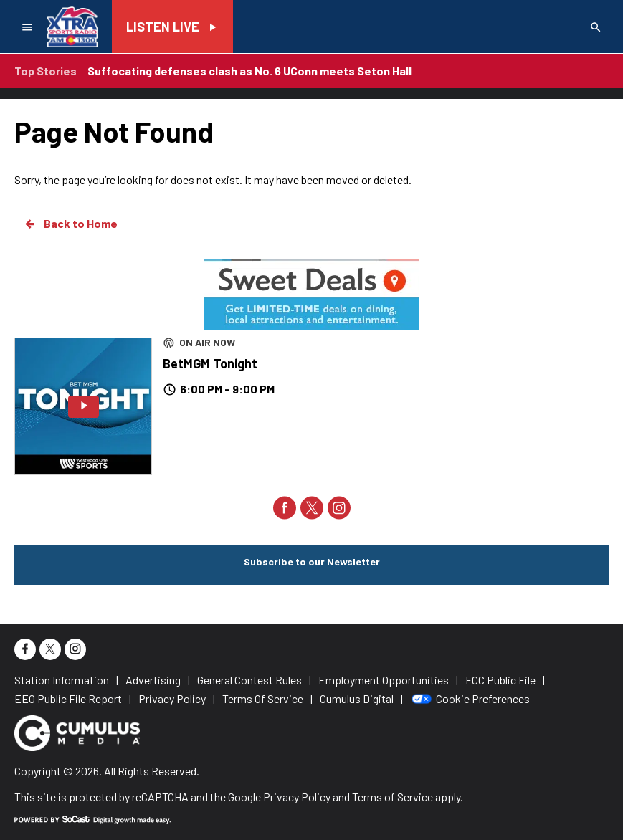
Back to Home (70, 224)
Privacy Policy (297, 797)
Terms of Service (393, 797)
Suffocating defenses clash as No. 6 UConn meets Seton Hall (249, 71)
